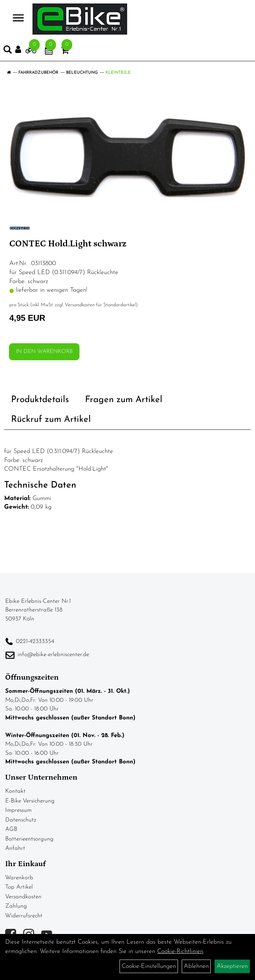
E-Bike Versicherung (30, 801)
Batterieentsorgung (29, 839)
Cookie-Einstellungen (149, 966)
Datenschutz (21, 820)
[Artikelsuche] (8, 51)
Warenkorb (19, 878)
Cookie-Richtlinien (180, 951)
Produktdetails (40, 400)
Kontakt (15, 791)
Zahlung (16, 906)
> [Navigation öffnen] (15, 19)
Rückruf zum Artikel (51, 420)
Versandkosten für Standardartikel (100, 305)
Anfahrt (15, 848)
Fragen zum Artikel (124, 400)
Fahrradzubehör (38, 73)
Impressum (18, 810)
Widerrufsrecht (24, 916)
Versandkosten (23, 897)
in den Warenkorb (44, 352)
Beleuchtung (82, 73)
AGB (11, 829)
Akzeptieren (232, 966)
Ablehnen (196, 966)
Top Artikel (19, 887)
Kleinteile (118, 73)
